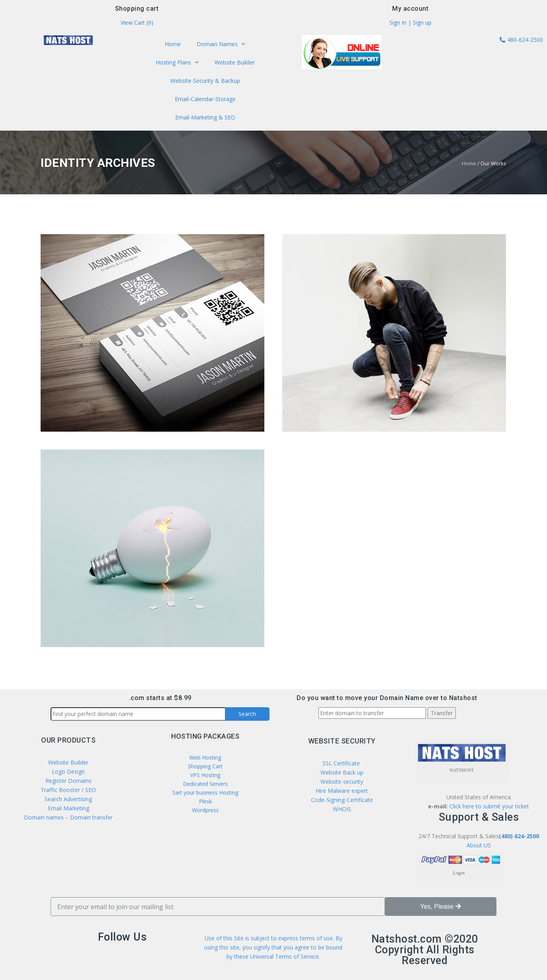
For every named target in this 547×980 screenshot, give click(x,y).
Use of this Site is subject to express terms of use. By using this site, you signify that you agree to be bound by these (273, 963)
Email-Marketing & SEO (205, 117)
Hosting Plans (178, 63)
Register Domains (68, 836)
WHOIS (342, 872)
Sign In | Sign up (410, 23)
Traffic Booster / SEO (68, 845)
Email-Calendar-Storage (205, 99)
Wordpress (205, 798)
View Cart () (137, 23)
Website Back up (342, 836)
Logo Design (68, 827)
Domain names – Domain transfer (68, 873)
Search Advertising (68, 854)
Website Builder (234, 63)
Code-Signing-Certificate (342, 863)
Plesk (205, 792)
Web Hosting (205, 767)
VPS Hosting (205, 777)
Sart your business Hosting (205, 787)
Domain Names (221, 45)
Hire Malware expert (341, 854)
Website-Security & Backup (205, 81)
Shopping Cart (205, 772)
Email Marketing (68, 864)
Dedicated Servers (205, 782)
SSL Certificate (342, 826)
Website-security (342, 845)
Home (173, 45)
